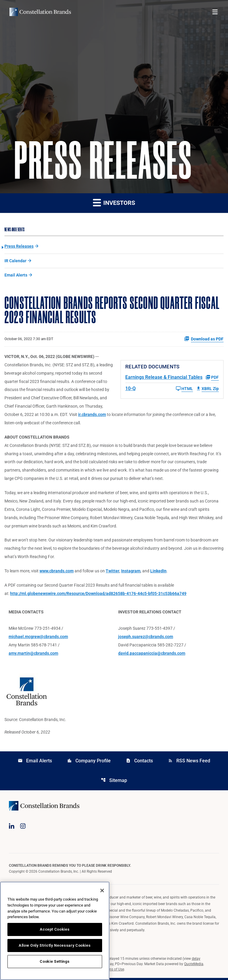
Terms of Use (114, 971)
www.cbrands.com (57, 572)
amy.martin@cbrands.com (33, 655)
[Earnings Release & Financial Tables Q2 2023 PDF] (172, 378)
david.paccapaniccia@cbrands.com (152, 655)
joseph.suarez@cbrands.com (146, 638)
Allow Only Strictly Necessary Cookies (55, 945)
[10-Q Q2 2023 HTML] (159, 389)
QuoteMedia (194, 966)
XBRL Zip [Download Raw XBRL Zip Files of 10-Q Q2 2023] (207, 389)
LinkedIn (158, 572)
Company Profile (89, 763)
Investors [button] (114, 203)
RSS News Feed (189, 763)
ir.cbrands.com (92, 415)
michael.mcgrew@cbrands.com (38, 638)
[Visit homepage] (40, 12)
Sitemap (114, 782)
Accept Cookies (55, 929)
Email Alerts (16, 276)
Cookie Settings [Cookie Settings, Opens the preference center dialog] (55, 961)
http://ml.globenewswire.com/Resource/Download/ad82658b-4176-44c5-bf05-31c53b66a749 (98, 595)
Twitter (113, 572)
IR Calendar (15, 261)
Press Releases (19, 246)
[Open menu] (215, 12)
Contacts (139, 763)
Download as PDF (204, 339)
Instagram (131, 572)
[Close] (102, 891)
